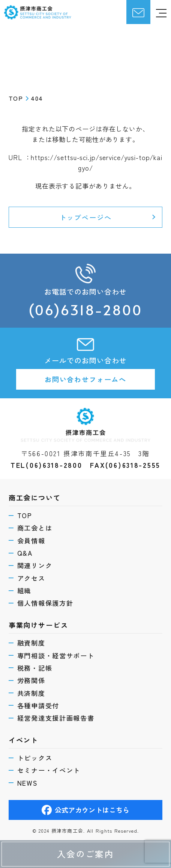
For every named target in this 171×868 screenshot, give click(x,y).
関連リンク (35, 565)
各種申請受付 (38, 705)
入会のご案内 (85, 854)
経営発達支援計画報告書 (56, 718)
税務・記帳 (35, 668)
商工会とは (35, 528)
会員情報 (31, 541)
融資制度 (31, 643)
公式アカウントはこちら (86, 810)
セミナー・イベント (49, 770)
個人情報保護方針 (45, 603)
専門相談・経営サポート (56, 656)
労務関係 (31, 680)
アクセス (31, 578)
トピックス (35, 758)
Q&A (25, 553)
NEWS (27, 783)
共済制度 (31, 693)
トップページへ (86, 217)
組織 (24, 591)
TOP (25, 515)
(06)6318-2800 (85, 310)
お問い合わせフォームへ (85, 379)
